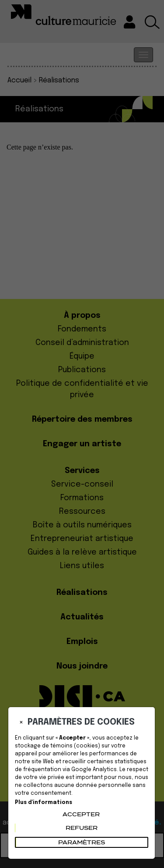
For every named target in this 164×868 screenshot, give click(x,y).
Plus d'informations (44, 803)
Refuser (82, 828)
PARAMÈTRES (82, 842)
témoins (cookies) (75, 746)
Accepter (81, 814)
